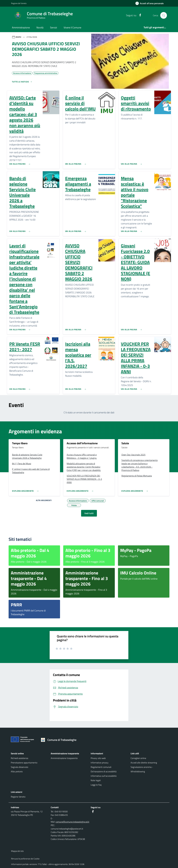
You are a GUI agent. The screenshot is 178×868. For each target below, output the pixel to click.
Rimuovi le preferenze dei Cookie (25, 859)
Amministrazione (21, 27)
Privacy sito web (98, 758)
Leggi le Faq (96, 785)
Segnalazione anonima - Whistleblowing (142, 769)
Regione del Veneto (19, 3)
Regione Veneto (18, 797)
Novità (40, 27)
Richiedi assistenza (19, 758)
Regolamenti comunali (101, 767)
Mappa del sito (17, 851)
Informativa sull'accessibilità (104, 776)
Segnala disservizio (19, 767)
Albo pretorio (17, 771)
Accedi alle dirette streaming (144, 763)
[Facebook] (139, 15)
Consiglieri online (138, 758)
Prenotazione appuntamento (24, 763)
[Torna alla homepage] (60, 740)
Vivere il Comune (72, 27)
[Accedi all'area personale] (151, 3)
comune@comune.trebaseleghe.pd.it (72, 822)
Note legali (96, 780)
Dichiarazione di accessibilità (104, 771)
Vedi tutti (89, 513)
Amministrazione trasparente (64, 758)
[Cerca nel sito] (164, 15)
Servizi (54, 27)
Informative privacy (100, 763)
